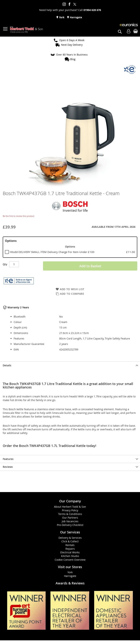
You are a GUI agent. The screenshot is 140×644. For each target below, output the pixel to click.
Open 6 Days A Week (72, 40)
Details (7, 365)
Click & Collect (70, 541)
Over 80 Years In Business (72, 55)
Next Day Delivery (72, 45)
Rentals (70, 545)
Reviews (8, 467)
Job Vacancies (70, 521)
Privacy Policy (70, 510)
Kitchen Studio (70, 556)
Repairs (70, 549)
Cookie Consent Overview (70, 560)
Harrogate (76, 17)
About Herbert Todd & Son (70, 507)
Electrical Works (70, 552)
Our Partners (70, 518)
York (61, 17)
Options (11, 241)
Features (8, 459)
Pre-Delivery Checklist (70, 525)
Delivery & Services (70, 538)
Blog (73, 59)
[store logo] (26, 30)
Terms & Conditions (70, 514)
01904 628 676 (92, 10)
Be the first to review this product (19, 216)
